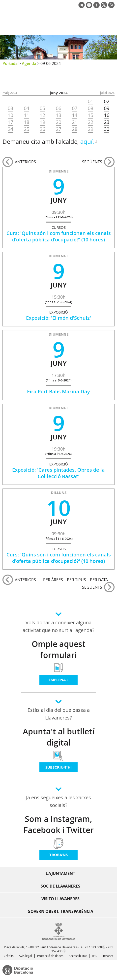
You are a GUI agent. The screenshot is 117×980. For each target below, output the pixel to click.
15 (90, 115)
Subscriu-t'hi (58, 767)
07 (75, 108)
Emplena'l (58, 680)
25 (27, 129)
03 (10, 108)
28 (75, 129)
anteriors (25, 162)
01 (90, 101)
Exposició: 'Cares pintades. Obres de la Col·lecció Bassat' (58, 473)
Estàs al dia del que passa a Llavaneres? (59, 714)
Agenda (29, 63)
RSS (95, 956)
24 (10, 129)
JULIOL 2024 (107, 93)
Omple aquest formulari (59, 649)
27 (58, 129)
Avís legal (25, 956)
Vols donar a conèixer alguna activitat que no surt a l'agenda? (58, 626)
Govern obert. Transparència (60, 911)
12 (42, 115)
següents (92, 162)
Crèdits (9, 956)
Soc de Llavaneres (60, 886)
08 (90, 108)
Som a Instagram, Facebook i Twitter (59, 824)
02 (107, 101)
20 (58, 122)
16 (107, 115)
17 (10, 122)
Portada (10, 63)
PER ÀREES (53, 580)
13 (58, 115)
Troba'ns (58, 855)
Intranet (108, 956)
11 (27, 115)
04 (27, 108)
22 (90, 122)
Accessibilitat (78, 956)
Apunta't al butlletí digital (59, 737)
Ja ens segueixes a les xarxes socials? (58, 801)
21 (75, 122)
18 (27, 122)
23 (107, 122)
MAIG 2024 (10, 93)
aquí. (87, 142)
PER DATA (99, 580)
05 (42, 108)
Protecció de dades (50, 956)
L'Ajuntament (60, 873)
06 (58, 108)
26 (42, 129)
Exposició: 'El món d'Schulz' (58, 318)
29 (90, 129)
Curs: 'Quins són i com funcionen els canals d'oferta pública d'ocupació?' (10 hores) (59, 236)
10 (10, 115)
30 (107, 129)
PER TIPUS (76, 580)
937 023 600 (93, 947)
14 (75, 115)
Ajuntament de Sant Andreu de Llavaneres (26, 26)
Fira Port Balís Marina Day (58, 391)
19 (42, 122)
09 (107, 108)
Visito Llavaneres (60, 899)
